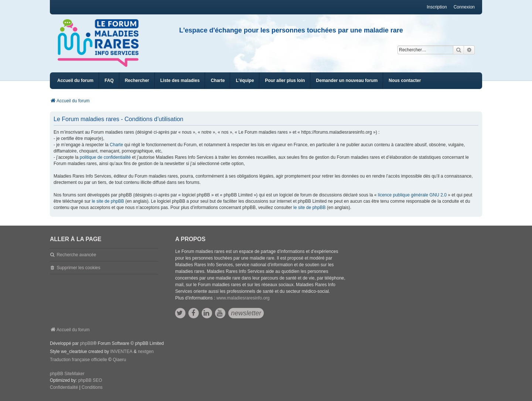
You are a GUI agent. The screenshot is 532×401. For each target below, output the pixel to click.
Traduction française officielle (79, 360)
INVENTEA (121, 352)
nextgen (146, 352)
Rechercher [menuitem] (137, 80)
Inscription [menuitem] (437, 7)
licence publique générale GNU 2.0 (412, 195)
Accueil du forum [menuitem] (75, 80)
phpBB (86, 343)
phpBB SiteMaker (67, 374)
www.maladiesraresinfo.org (243, 298)
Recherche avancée (76, 255)
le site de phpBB (108, 201)
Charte (116, 145)
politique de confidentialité (105, 157)
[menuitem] (180, 81)
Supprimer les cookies (78, 268)
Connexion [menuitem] (464, 7)
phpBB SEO (90, 380)
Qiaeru (119, 360)
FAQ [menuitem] (109, 80)
